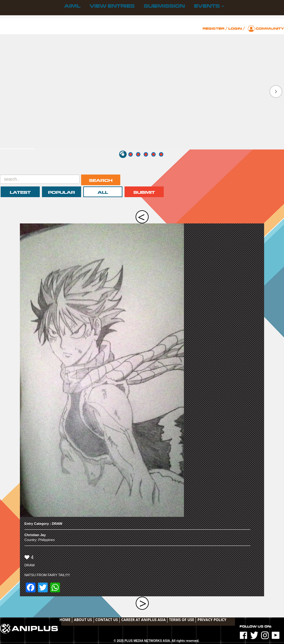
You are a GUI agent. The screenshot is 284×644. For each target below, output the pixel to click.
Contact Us (107, 620)
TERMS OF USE (181, 620)
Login (235, 29)
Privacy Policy (212, 620)
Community (270, 29)
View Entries (112, 6)
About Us (83, 620)
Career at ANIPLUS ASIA (143, 620)
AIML (72, 6)
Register (213, 29)
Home (65, 620)
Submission (164, 6)
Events (209, 6)
